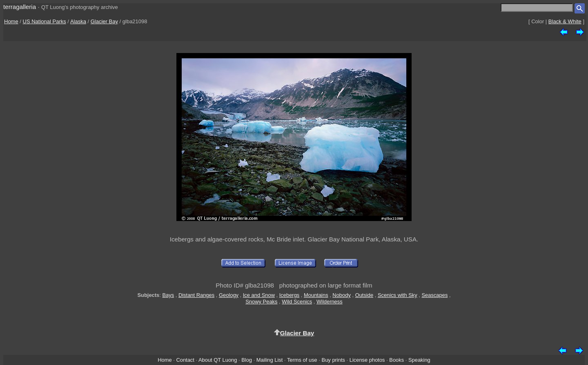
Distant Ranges (196, 295)
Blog (247, 360)
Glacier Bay (104, 21)
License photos (367, 360)
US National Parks (45, 21)
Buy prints (333, 360)
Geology (229, 295)
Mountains (316, 295)
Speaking (419, 360)
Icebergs (290, 295)
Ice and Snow (259, 295)
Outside (364, 295)
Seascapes (434, 295)
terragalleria (20, 7)
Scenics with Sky (398, 295)
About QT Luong (218, 360)
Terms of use (302, 360)
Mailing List (270, 360)
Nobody (342, 295)
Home (11, 21)
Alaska (78, 21)
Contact (185, 360)
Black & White (565, 21)
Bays (168, 295)
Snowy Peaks (261, 302)
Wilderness (330, 302)
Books (396, 360)
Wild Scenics (297, 302)
